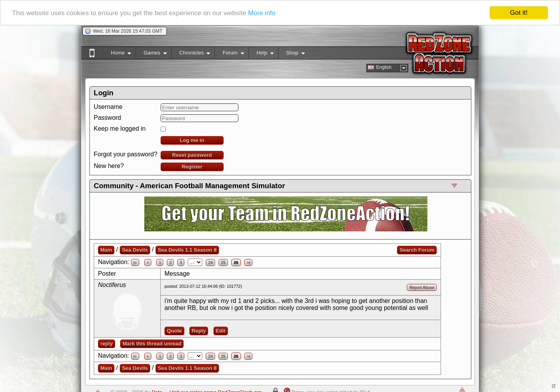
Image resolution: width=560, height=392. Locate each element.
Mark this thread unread (152, 344)
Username (108, 107)
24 (210, 262)
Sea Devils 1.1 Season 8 (187, 250)
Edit (221, 331)
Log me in (192, 140)
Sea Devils (135, 250)
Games (151, 54)
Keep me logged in (120, 129)
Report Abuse (422, 287)
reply (107, 344)
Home (117, 54)
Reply (199, 331)
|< (135, 262)
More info (262, 13)
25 (223, 262)
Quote (174, 331)
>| (248, 262)
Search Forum (417, 250)
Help (261, 54)
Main (106, 250)
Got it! (519, 13)
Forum (229, 54)
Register (192, 167)
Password (107, 118)
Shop (291, 54)
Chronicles (191, 54)
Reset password (192, 155)
